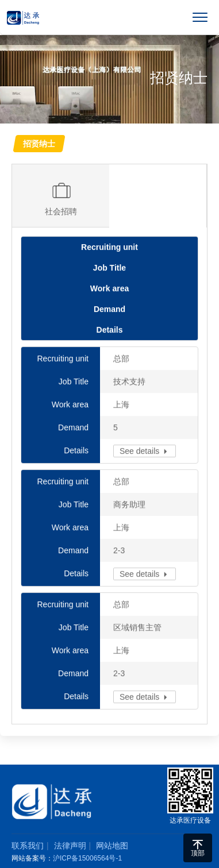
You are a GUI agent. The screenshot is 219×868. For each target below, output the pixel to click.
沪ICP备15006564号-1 (87, 858)
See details (145, 452)
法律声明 (70, 846)
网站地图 (112, 846)
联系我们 (28, 846)
